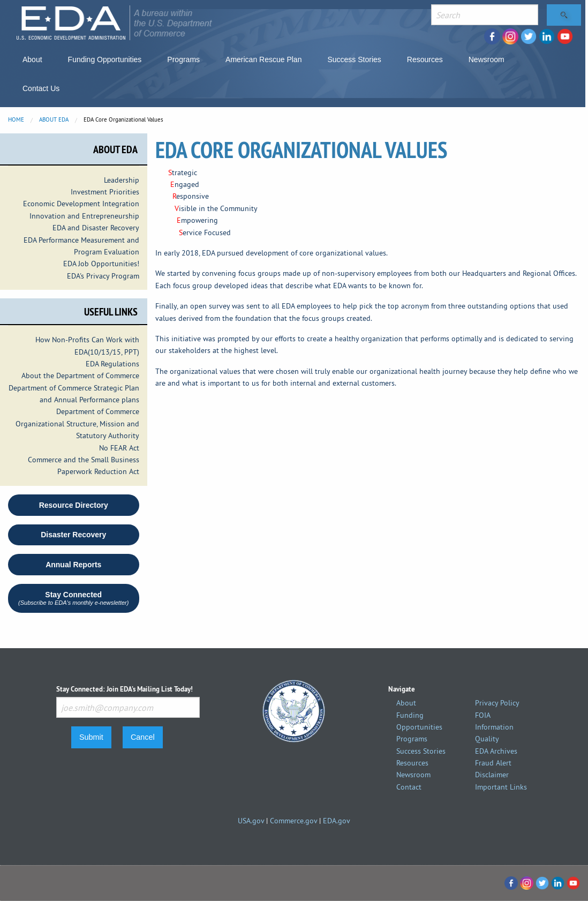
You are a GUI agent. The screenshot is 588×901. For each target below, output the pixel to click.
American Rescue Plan (263, 59)
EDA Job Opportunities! (101, 264)
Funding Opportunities (105, 59)
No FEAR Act (119, 448)
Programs (183, 59)
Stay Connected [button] (73, 598)
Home (16, 119)
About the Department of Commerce (80, 376)
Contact (409, 787)
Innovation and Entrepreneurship (84, 216)
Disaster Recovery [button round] (73, 535)
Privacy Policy (497, 703)
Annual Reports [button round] (73, 565)
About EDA (54, 119)
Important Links (501, 787)
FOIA (483, 715)
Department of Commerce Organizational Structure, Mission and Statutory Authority (77, 423)
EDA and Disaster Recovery (96, 228)
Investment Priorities (105, 192)
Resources (425, 59)
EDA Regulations (112, 364)
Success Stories (354, 59)
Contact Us (41, 88)
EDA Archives (496, 751)
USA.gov (251, 821)
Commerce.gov (293, 821)
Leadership (122, 180)
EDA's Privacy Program (103, 276)
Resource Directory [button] (74, 505)
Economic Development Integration (81, 204)
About (32, 59)
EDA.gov (337, 821)
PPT (131, 352)
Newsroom (487, 59)
